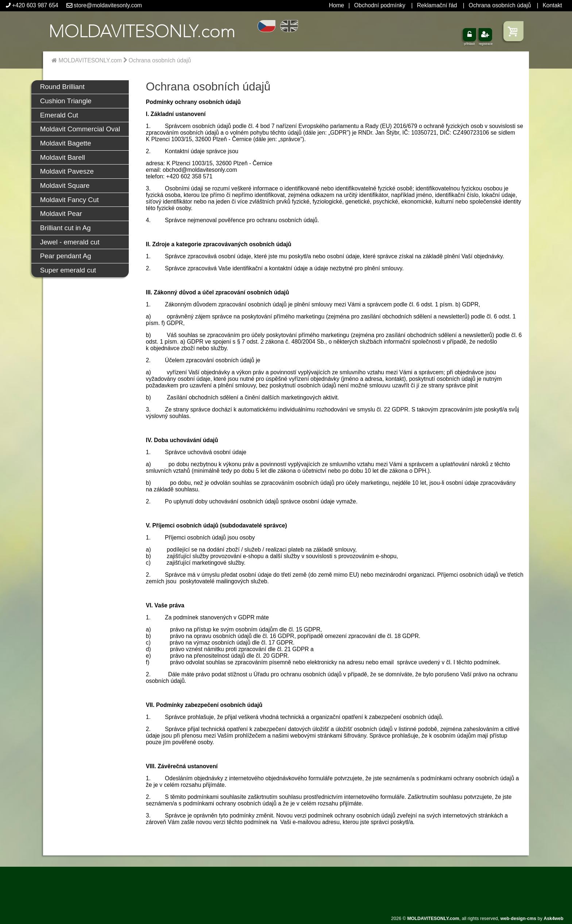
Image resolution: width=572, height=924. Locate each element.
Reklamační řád (437, 5)
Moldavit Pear (61, 214)
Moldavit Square (65, 185)
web (505, 919)
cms (532, 919)
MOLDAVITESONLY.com (87, 60)
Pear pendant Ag (66, 256)
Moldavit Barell (63, 157)
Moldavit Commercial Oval (80, 129)
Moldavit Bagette (66, 143)
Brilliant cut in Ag (65, 228)
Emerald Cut (59, 115)
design (518, 919)
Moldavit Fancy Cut (69, 200)
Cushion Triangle (66, 101)
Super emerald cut (68, 270)
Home (336, 5)
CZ (266, 26)
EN (289, 26)
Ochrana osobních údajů (500, 5)
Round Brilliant (62, 87)
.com (142, 31)
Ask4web (553, 919)
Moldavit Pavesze (67, 171)
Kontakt (552, 5)
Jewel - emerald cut (70, 242)
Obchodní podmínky (380, 5)
